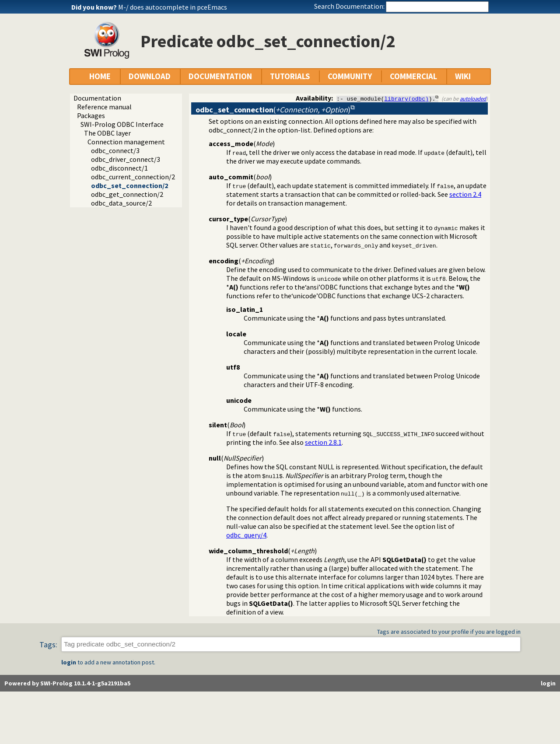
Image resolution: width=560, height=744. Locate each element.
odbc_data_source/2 (121, 203)
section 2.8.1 (323, 443)
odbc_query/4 (246, 535)
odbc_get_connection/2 (127, 194)
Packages (91, 115)
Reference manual (104, 107)
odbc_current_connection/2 (133, 177)
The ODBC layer (107, 133)
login (69, 662)
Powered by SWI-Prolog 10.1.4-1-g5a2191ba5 (67, 683)
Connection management (126, 142)
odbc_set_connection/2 (129, 185)
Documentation (97, 98)
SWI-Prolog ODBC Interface (122, 124)
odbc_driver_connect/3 (126, 159)
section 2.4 (465, 195)
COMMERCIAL (413, 76)
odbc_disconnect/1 (119, 168)
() (273, 110)
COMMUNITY (350, 76)
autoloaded (473, 98)
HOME (100, 76)
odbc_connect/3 (115, 150)
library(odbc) (406, 98)
